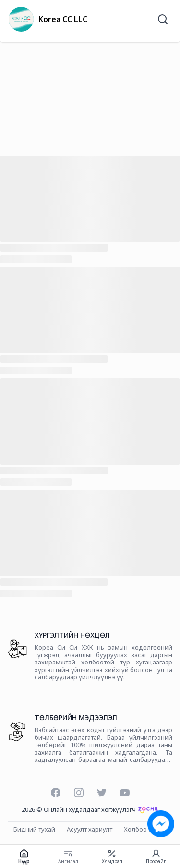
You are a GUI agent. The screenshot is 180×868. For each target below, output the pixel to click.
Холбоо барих (145, 830)
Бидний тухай (34, 830)
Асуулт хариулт (90, 830)
